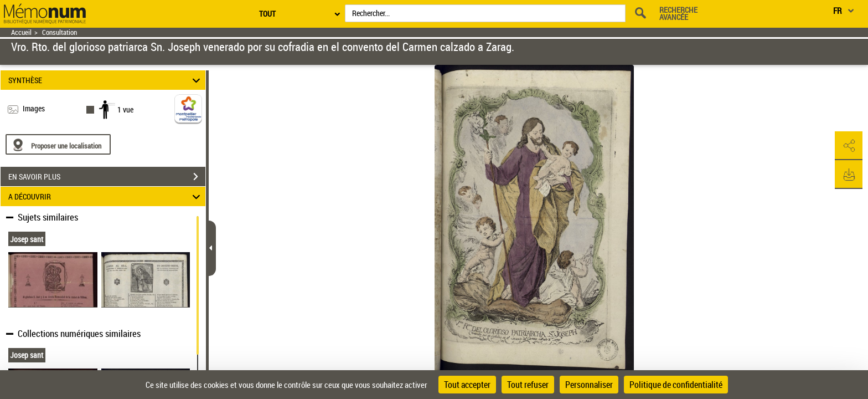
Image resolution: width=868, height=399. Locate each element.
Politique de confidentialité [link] (676, 385)
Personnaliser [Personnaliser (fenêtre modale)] (589, 385)
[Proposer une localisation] (58, 144)
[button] (849, 146)
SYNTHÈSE (106, 80)
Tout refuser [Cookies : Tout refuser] (528, 385)
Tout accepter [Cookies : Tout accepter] (467, 385)
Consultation (60, 32)
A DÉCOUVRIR (106, 196)
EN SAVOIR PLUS (107, 177)
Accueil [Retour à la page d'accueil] (21, 32)
